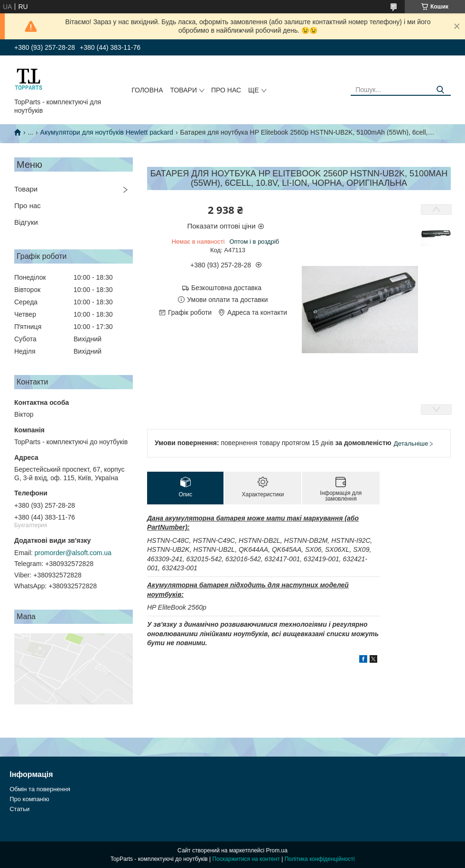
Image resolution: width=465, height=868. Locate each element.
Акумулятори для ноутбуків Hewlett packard (107, 132)
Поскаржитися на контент (246, 859)
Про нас (226, 90)
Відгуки (26, 222)
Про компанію (29, 799)
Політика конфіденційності (320, 859)
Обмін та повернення (40, 789)
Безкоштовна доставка (226, 288)
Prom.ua (277, 850)
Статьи (19, 809)
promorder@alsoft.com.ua (73, 553)
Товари (184, 90)
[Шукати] (440, 90)
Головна (147, 90)
